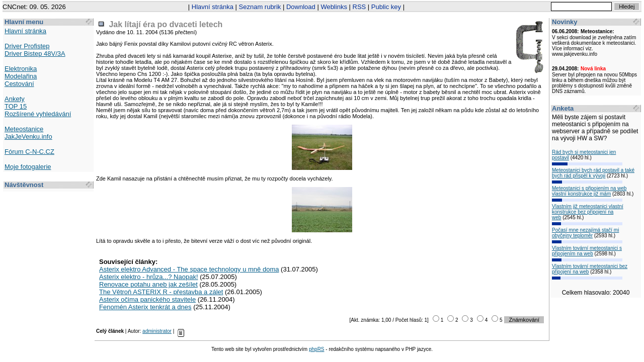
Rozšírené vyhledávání (38, 114)
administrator (157, 331)
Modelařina (21, 76)
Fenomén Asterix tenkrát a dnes (145, 307)
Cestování (19, 84)
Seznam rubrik (260, 7)
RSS (359, 7)
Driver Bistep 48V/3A (35, 54)
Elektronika (21, 69)
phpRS (317, 349)
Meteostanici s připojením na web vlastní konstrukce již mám (589, 191)
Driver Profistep (27, 46)
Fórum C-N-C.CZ (29, 152)
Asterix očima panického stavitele (147, 299)
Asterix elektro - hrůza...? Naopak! (149, 277)
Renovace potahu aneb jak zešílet (148, 284)
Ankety (15, 99)
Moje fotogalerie (28, 167)
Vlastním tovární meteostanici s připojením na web (587, 251)
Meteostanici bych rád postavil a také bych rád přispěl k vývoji (593, 173)
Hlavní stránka (213, 7)
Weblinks (334, 7)
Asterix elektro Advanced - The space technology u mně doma (189, 269)
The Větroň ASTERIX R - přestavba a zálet (161, 292)
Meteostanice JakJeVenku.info (28, 133)
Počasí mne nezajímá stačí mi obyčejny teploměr (585, 233)
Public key (386, 7)
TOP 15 (16, 106)
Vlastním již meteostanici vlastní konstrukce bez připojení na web (588, 212)
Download (301, 7)
